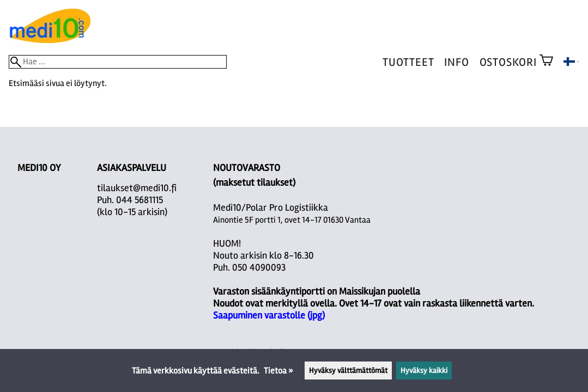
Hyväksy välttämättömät (348, 370)
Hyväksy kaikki (424, 370)
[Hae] (118, 62)
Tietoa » (278, 371)
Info (456, 62)
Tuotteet (408, 62)
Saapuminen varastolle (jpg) (269, 315)
